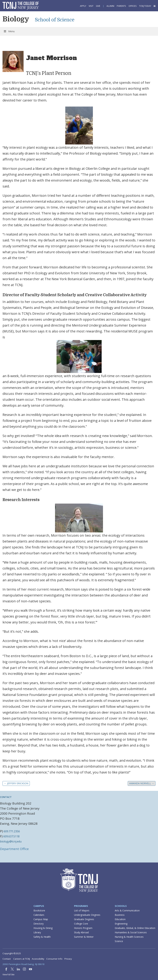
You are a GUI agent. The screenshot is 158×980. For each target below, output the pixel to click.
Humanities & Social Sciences (131, 932)
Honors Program (83, 928)
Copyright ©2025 (12, 953)
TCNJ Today (145, 6)
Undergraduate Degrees (87, 915)
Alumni (110, 6)
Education (120, 919)
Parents (121, 6)
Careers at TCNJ (22, 959)
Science (119, 941)
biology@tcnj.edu (11, 841)
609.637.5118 (11, 836)
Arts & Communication (127, 910)
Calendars (39, 915)
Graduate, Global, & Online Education (135, 928)
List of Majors (82, 910)
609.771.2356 (12, 831)
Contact (7, 959)
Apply (83, 6)
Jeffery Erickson (16, 783)
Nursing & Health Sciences (129, 937)
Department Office (14, 849)
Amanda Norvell (142, 783)
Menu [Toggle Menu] (9, 31)
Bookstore (39, 910)
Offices (133, 6)
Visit (91, 6)
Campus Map (41, 919)
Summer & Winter (84, 937)
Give (98, 6)
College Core (81, 924)
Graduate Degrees (84, 919)
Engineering (121, 924)
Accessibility (38, 959)
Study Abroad (81, 932)
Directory (39, 924)
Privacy (68, 959)
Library (37, 932)
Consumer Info (54, 959)
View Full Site (8, 975)
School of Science (55, 20)
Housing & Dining (43, 928)
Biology (16, 19)
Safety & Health (42, 937)
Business (120, 915)
